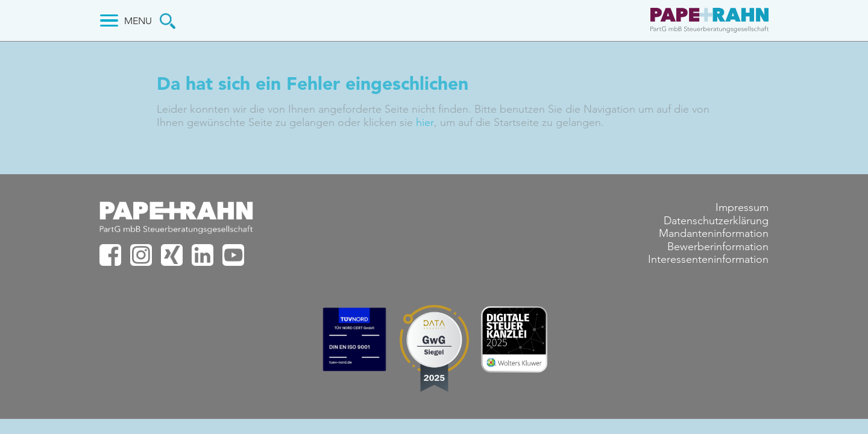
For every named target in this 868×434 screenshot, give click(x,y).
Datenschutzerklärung (716, 221)
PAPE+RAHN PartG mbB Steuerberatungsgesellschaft (708, 21)
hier (424, 122)
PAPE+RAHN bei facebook (110, 255)
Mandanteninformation (714, 233)
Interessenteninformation (708, 260)
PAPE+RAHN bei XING (172, 255)
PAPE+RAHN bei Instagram (141, 255)
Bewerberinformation (718, 247)
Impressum (742, 207)
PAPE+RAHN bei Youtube (233, 255)
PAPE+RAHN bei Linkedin (203, 255)
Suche (168, 21)
